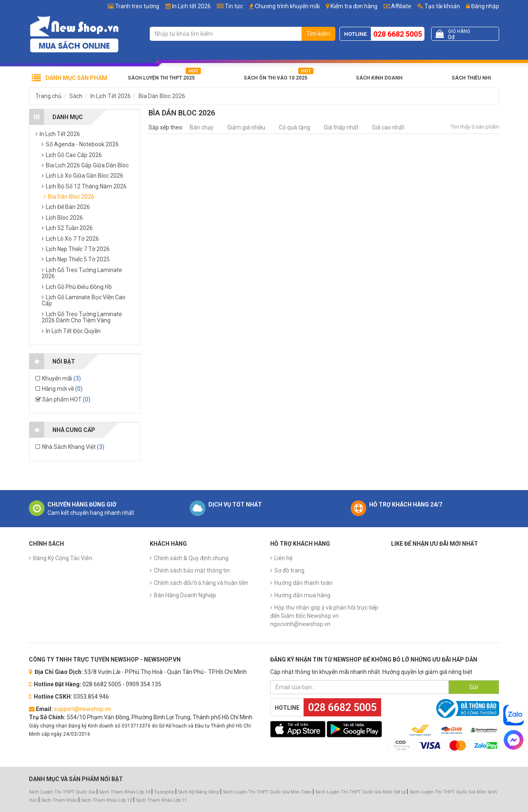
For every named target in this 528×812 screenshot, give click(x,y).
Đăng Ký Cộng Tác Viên (63, 558)
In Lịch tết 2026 (191, 6)
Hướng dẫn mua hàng (302, 595)
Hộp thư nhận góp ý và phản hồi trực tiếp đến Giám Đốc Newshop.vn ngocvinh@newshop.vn (324, 616)
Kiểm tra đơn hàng (354, 6)
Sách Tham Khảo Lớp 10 (125, 792)
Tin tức (234, 6)
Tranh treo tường (137, 6)
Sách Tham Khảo (59, 800)
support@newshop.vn (82, 709)
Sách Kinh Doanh (379, 78)
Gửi (474, 687)
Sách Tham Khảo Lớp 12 (107, 800)
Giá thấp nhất (341, 127)
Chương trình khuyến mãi (287, 6)
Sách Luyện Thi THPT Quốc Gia (62, 792)
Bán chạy (202, 127)
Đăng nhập (483, 6)
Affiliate (397, 6)
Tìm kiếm (318, 34)
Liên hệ (283, 558)
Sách (76, 96)
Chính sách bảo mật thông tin (192, 570)
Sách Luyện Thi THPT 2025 (161, 78)
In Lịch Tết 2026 (111, 96)
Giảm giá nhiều (246, 127)
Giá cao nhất (388, 127)
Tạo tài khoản (439, 6)
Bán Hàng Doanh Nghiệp (185, 595)
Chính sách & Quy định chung (191, 558)
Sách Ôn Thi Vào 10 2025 (276, 78)
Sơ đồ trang (289, 570)
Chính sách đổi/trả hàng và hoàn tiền (201, 583)
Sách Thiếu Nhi (471, 78)
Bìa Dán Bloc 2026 (162, 96)
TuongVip (164, 792)
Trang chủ (48, 96)
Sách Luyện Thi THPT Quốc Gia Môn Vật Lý (360, 792)
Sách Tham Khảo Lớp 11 (161, 800)
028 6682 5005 (398, 34)
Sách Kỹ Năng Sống (198, 792)
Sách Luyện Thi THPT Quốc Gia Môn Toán (267, 792)
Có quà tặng (295, 127)
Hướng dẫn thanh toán (303, 583)
